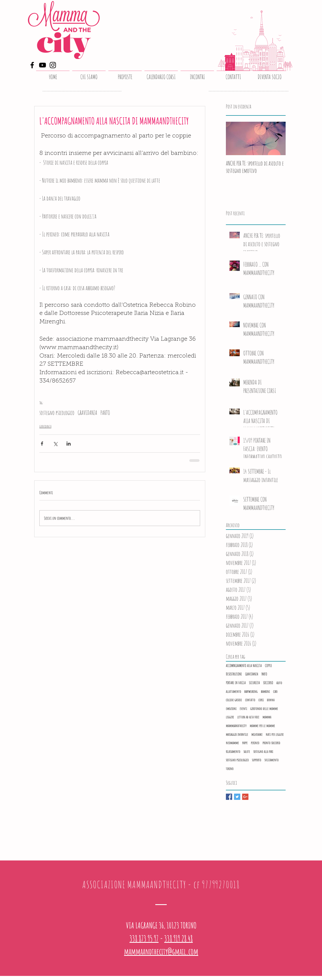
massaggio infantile (237, 734)
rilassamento (233, 751)
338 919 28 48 (179, 938)
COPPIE (269, 666)
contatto (250, 700)
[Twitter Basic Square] (237, 797)
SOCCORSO (268, 683)
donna (271, 700)
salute (247, 751)
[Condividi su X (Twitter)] (55, 444)
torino (230, 768)
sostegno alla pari (263, 751)
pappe (245, 743)
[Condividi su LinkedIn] (69, 444)
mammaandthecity (236, 726)
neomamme (232, 743)
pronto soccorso (271, 743)
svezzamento (272, 760)
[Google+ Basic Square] (245, 797)
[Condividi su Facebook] (42, 444)
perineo (255, 743)
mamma (267, 717)
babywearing (251, 691)
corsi (261, 700)
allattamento (233, 691)
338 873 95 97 (144, 938)
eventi (243, 708)
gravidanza (45, 426)
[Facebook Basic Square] (229, 797)
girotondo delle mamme (264, 708)
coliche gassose (234, 700)
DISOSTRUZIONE (234, 674)
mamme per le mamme (262, 726)
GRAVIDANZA (87, 413)
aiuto (279, 683)
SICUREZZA (254, 683)
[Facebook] (32, 65)
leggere (230, 717)
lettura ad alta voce (248, 717)
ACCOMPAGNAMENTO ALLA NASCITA (244, 666)
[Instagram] (53, 65)
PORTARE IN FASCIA (236, 683)
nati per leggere (275, 734)
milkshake (257, 734)
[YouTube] (42, 65)
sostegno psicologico (57, 413)
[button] (125, 74)
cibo (275, 691)
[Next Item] (277, 138)
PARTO (105, 413)
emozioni (231, 708)
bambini (265, 691)
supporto (257, 760)
